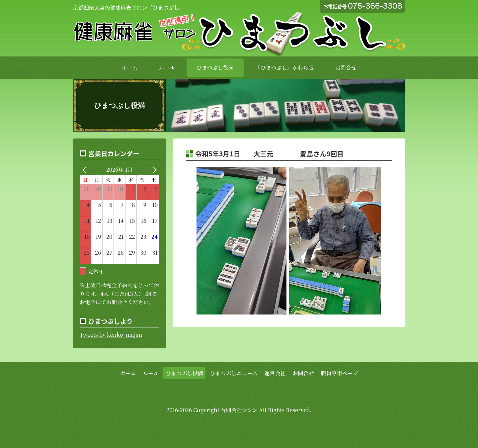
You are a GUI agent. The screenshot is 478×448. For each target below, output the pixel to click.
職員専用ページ (340, 373)
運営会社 (275, 373)
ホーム (129, 68)
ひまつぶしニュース (234, 373)
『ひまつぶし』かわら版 (284, 68)
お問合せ (346, 68)
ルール (167, 68)
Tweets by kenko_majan (111, 335)
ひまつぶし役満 (215, 68)
